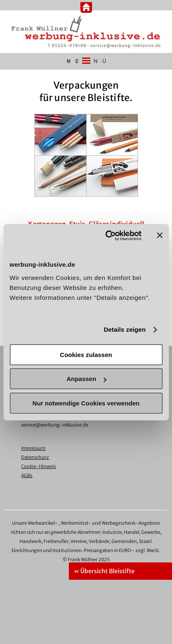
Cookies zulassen (86, 355)
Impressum (33, 448)
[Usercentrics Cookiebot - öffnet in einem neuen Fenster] (107, 236)
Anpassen (86, 379)
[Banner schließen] (160, 235)
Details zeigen (125, 329)
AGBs (27, 475)
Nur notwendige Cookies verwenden (86, 403)
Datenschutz (35, 457)
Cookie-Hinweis (39, 466)
